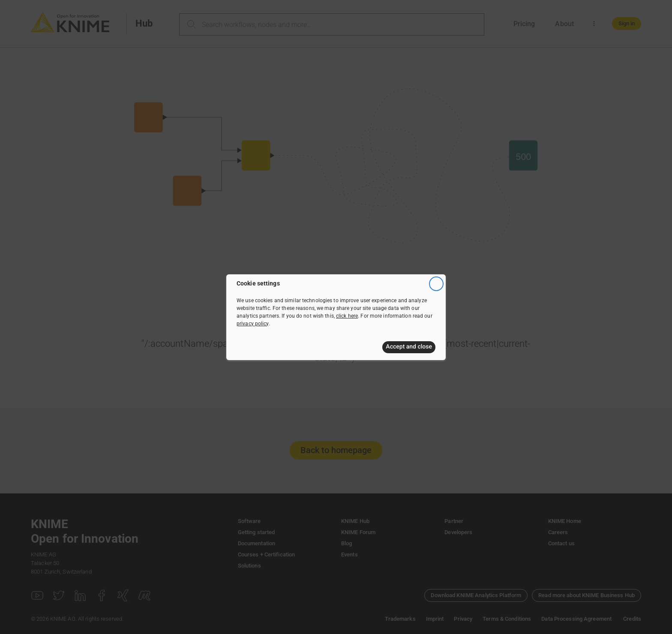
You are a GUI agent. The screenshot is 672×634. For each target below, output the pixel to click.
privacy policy (253, 324)
